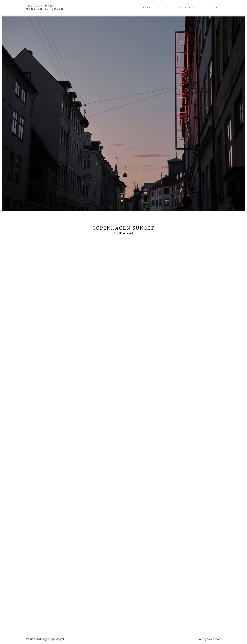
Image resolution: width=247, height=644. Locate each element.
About (164, 7)
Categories (186, 7)
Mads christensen (45, 9)
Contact (211, 7)
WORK (147, 7)
